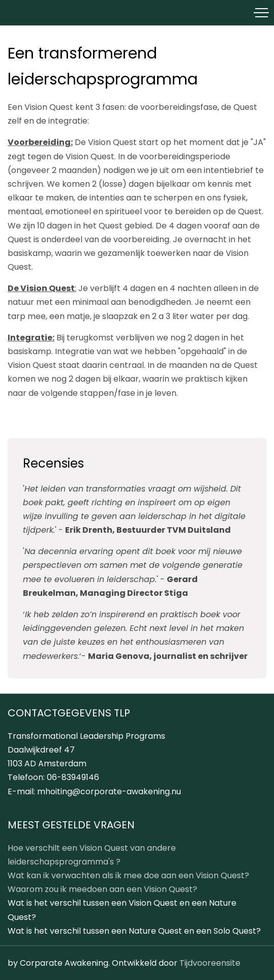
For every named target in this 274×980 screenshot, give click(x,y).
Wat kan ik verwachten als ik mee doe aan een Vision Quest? (128, 875)
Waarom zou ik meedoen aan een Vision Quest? (102, 889)
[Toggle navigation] (261, 13)
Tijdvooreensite (210, 963)
